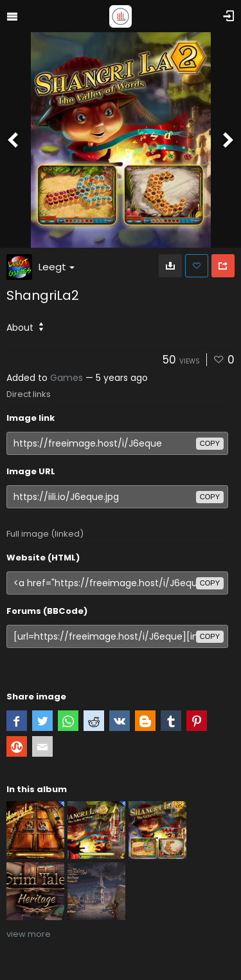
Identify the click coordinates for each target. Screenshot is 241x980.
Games (67, 378)
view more (29, 934)
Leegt (57, 267)
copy (210, 443)
